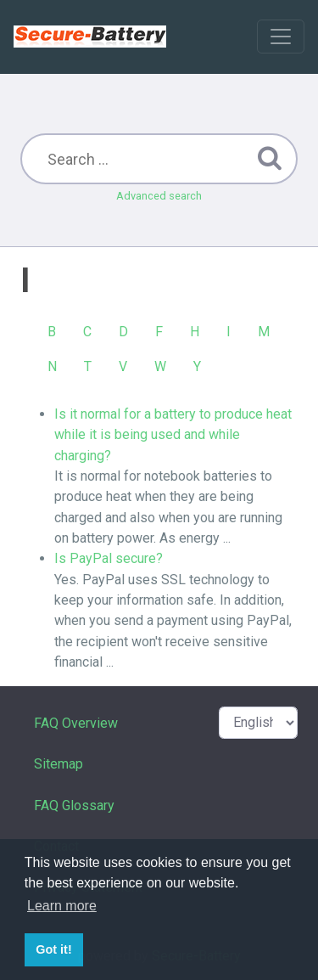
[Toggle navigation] (281, 37)
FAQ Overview (76, 723)
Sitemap (59, 764)
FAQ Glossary (74, 805)
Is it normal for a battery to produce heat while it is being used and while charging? (173, 435)
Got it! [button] (53, 949)
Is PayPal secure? (109, 558)
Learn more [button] (62, 906)
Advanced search (159, 196)
